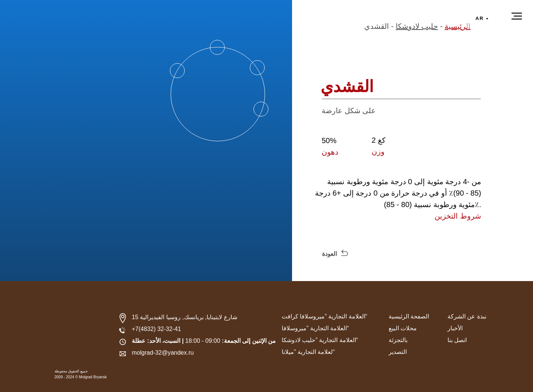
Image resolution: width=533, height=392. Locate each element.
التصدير (398, 352)
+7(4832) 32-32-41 (156, 329)
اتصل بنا (457, 340)
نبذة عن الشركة (467, 316)
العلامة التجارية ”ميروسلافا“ (315, 328)
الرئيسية (457, 26)
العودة (329, 254)
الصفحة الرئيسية (409, 316)
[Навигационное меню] (517, 16)
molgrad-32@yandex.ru (163, 353)
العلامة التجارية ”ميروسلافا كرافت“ (324, 316)
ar (480, 18)
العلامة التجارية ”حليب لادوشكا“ (320, 340)
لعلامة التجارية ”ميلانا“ (308, 352)
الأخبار (455, 328)
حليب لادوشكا (417, 26)
